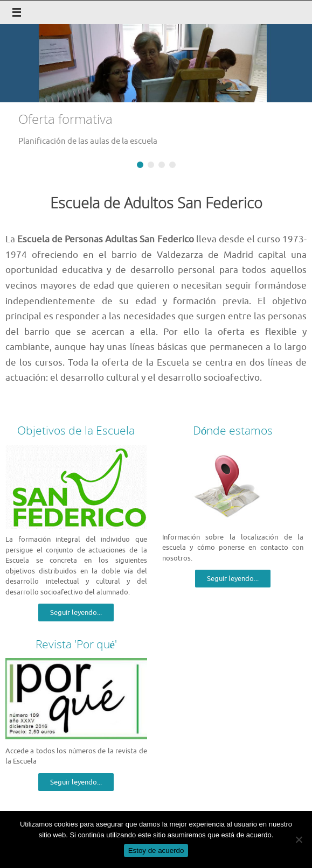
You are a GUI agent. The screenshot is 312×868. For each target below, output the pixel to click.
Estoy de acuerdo (156, 850)
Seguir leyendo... (76, 612)
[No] (299, 839)
